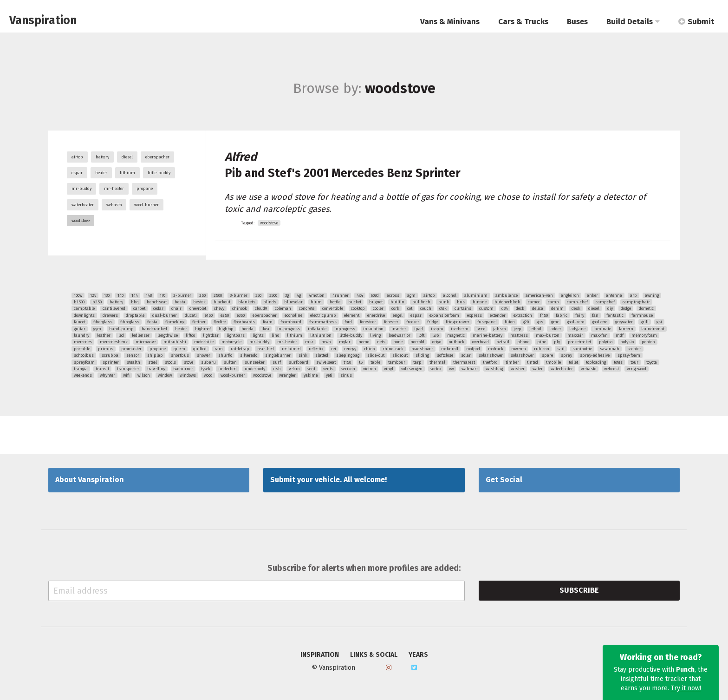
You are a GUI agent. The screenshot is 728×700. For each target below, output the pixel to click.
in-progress (289, 329)
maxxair (575, 335)
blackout (222, 302)
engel (398, 315)
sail (561, 349)
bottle (335, 302)
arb (634, 295)
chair (176, 308)
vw (451, 369)
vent (311, 369)
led (121, 335)
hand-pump (121, 329)
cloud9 (261, 308)
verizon (348, 369)
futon (510, 322)
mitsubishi (175, 342)
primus (106, 349)
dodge (626, 308)
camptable (84, 308)
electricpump (323, 315)
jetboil (535, 329)
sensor (133, 355)
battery (102, 157)
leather (104, 335)
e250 (225, 315)
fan (595, 315)
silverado (249, 355)
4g (299, 295)
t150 (347, 362)
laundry (81, 335)
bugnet (376, 302)
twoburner (183, 369)
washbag (494, 369)
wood (208, 375)
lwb (436, 335)
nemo (364, 342)
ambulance (507, 295)
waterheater (83, 205)
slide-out (376, 355)
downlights (84, 315)
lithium (127, 173)
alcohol (450, 295)
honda (247, 329)
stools (170, 362)
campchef (605, 302)
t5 (361, 362)
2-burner (182, 295)
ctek (443, 308)
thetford (490, 362)
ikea (265, 329)
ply (557, 342)
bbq (135, 302)
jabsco (499, 329)
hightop (226, 329)
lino (275, 335)
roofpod (473, 349)
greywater (624, 322)
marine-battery (487, 335)
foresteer (368, 322)
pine (542, 342)
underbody (255, 369)
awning (652, 295)
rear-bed (266, 349)
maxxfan (599, 335)
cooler (378, 308)
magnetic (456, 335)
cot (410, 308)
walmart (470, 369)
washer (518, 369)
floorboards (244, 322)
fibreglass (130, 322)
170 (162, 295)
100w (78, 295)
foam (268, 322)
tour (634, 362)
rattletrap (240, 349)
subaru (208, 362)
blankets (247, 302)
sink (303, 355)
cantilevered (114, 308)
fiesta (152, 322)
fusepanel (487, 322)
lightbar (211, 335)
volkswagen (412, 369)
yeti (329, 375)
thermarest (464, 362)
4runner (341, 295)
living (375, 335)
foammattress (323, 322)
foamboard (291, 322)
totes (618, 362)
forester (391, 322)
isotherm (460, 329)
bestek (199, 302)
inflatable (317, 329)
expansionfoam (444, 315)
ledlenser (141, 335)
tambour (397, 362)
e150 (209, 315)
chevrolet (198, 308)
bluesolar (293, 302)
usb (277, 369)
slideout (400, 355)
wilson (144, 375)
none (398, 342)
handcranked (154, 329)
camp (553, 302)
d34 (505, 308)
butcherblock (507, 302)
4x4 (360, 295)
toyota (652, 362)
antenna (614, 295)
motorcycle (231, 342)
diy (610, 308)
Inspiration (320, 655)
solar (466, 355)
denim (557, 308)
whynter (107, 375)
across (393, 295)
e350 (241, 315)
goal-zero (575, 322)
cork (395, 308)
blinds (270, 302)
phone (523, 342)
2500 (218, 295)
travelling (156, 369)
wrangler (287, 375)
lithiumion (321, 335)
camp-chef (577, 302)
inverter (399, 329)
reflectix (316, 349)
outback (457, 342)
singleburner (278, 355)
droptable (135, 315)
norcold (417, 342)
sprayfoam (84, 362)
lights (258, 335)
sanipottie (582, 349)
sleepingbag (348, 355)
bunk (444, 302)
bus (461, 302)
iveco (481, 329)
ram (219, 349)
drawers (110, 315)
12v (93, 295)
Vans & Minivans (450, 22)
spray (566, 355)
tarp (417, 362)
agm (411, 295)
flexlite (220, 322)
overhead (481, 342)
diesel (127, 157)
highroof (203, 329)
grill (645, 322)
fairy (580, 315)
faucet (80, 322)
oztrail (503, 342)
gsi (659, 322)
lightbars (236, 335)
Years (418, 655)
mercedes (83, 342)
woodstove (81, 221)
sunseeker (255, 362)
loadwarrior (400, 335)
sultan (230, 362)
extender (498, 315)
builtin (397, 302)
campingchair (636, 302)
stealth (133, 362)
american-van (539, 295)
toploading (596, 362)
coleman (283, 308)
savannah (610, 349)
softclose (445, 355)
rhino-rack (393, 349)
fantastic (615, 315)
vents (328, 369)
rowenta (519, 349)
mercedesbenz (114, 342)
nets (381, 342)
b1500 (79, 302)
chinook (240, 308)
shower (204, 355)
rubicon (542, 349)
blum (316, 302)
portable (82, 349)
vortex (436, 369)
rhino (369, 349)
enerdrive (376, 315)
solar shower (491, 355)
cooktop (358, 308)
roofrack (496, 349)
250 (202, 295)
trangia (81, 369)
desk (576, 308)
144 (135, 295)
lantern (626, 329)
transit (102, 369)
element (352, 315)
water (538, 369)
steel (153, 362)
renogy (350, 349)
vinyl (389, 369)
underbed (227, 369)
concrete (307, 308)
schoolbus (84, 355)
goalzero (600, 322)
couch (426, 308)
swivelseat (326, 362)
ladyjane (577, 329)
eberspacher (157, 157)
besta (180, 302)
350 (258, 295)
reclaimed (291, 349)
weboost (611, 369)
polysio (627, 342)
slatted (322, 355)
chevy (219, 308)
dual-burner (165, 315)
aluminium (476, 295)
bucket (355, 302)
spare (547, 355)
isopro (437, 329)
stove (188, 362)
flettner (199, 322)
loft (421, 335)
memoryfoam (644, 335)
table (375, 362)
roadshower (422, 349)
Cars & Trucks (523, 22)
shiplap (155, 355)
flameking (175, 322)
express (474, 315)
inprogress (345, 329)
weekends (83, 375)
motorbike (204, 342)
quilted (200, 349)
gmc (555, 322)
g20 (526, 322)
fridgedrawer (458, 322)
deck (520, 308)
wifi (126, 375)
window (165, 375)
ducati (191, 315)
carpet (139, 308)
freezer (413, 322)
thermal (437, 362)
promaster (131, 349)
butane (480, 302)
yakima (311, 375)
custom (486, 308)
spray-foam (629, 355)
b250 (97, 302)
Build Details (633, 22)
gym (97, 329)
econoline (293, 315)
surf (277, 362)
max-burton (548, 335)
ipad (419, 329)
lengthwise (168, 335)
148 (149, 295)
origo (437, 342)
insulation (373, 329)
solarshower (522, 355)
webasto (114, 205)
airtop (77, 157)
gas (540, 322)
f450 (544, 315)
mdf (620, 335)
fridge (432, 322)
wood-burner (146, 205)
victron (370, 369)
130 (107, 295)
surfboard (299, 362)
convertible (333, 308)
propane (145, 189)
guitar (80, 329)
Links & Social (374, 655)
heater (101, 173)
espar (77, 173)
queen (179, 349)
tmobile (553, 362)
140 (120, 295)
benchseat (157, 302)
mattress (519, 335)
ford (348, 322)
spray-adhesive (595, 355)
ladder (555, 329)
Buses (577, 22)
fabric (562, 315)
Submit (696, 22)
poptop (648, 342)
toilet (573, 362)
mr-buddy (81, 189)
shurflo (225, 355)
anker (592, 295)
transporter (128, 369)
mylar (345, 342)
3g (287, 295)
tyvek (206, 369)
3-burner (239, 295)
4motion (317, 295)
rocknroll (450, 349)
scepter (634, 349)
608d (375, 295)
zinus (346, 375)
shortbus (180, 355)
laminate (602, 329)
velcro (294, 369)
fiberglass (103, 322)
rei (334, 349)
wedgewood (637, 369)
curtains (463, 308)
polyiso (606, 342)
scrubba (110, 355)
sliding (422, 355)
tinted (533, 362)
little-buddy (159, 173)
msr (309, 342)
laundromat (653, 329)
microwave (146, 342)
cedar (158, 308)
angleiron (570, 295)
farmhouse (642, 315)
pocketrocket (579, 342)
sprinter (111, 362)
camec (534, 302)
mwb (326, 342)
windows (188, 375)
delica (538, 308)
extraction (523, 315)
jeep (517, 329)
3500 (273, 295)
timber (512, 362)
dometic (646, 308)
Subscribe (579, 590)
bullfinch (421, 302)
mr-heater (114, 189)
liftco (190, 335)
